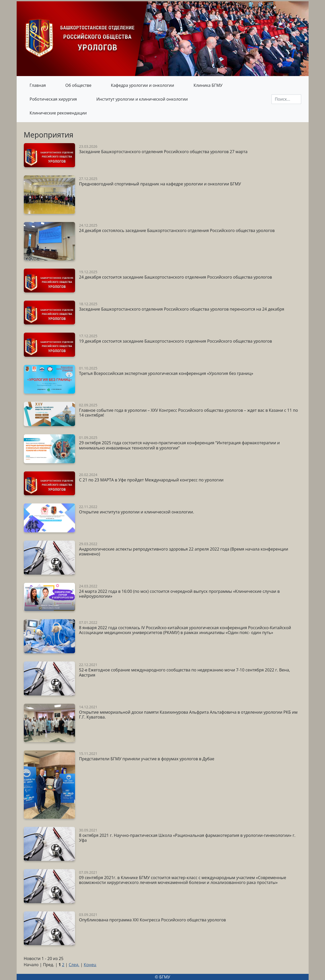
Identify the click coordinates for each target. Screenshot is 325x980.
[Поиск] (286, 99)
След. (74, 965)
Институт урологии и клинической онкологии (142, 99)
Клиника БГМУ (208, 85)
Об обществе (78, 85)
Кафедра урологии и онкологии (143, 85)
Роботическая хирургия (53, 99)
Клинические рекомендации (58, 113)
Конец (90, 965)
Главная (38, 85)
